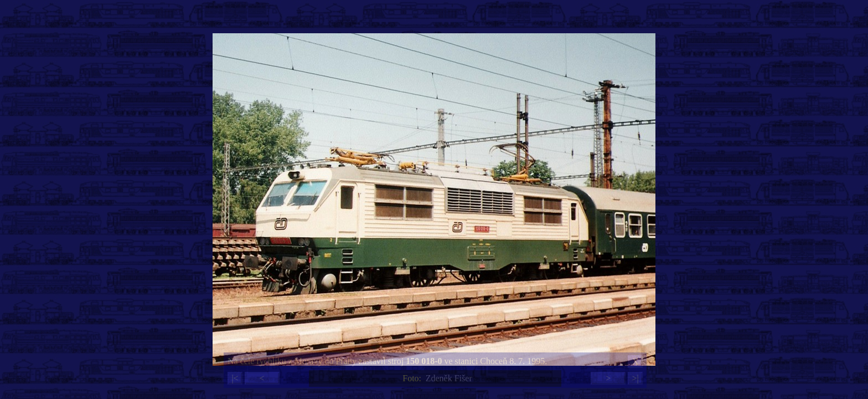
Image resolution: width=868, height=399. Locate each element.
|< (235, 378)
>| (635, 378)
